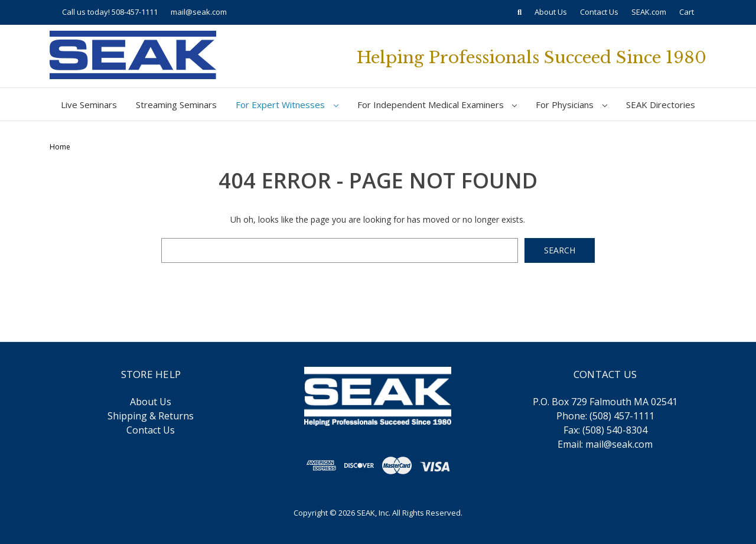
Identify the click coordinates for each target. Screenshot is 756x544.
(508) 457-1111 (622, 416)
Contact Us (599, 12)
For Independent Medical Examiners (437, 105)
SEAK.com (649, 12)
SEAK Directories (661, 105)
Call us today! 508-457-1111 (110, 12)
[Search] (519, 12)
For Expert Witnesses (287, 105)
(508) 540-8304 (615, 430)
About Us (551, 12)
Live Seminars (89, 105)
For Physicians (571, 105)
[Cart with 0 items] (687, 12)
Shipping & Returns (151, 416)
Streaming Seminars (176, 105)
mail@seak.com (199, 12)
